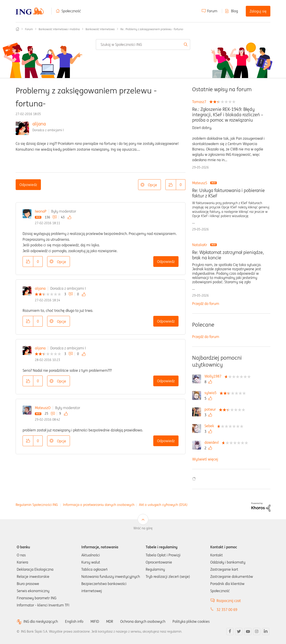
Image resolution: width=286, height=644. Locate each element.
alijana (39, 124)
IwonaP (41, 211)
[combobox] (143, 44)
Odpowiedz (28, 185)
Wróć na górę (143, 528)
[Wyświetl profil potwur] (211, 409)
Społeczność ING (17, 29)
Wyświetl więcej (205, 459)
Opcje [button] (152, 185)
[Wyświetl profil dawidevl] (213, 442)
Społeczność (71, 11)
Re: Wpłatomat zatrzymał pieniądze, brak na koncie (228, 255)
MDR (110, 621)
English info (74, 621)
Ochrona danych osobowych (143, 621)
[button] (171, 185)
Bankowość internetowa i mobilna (59, 29)
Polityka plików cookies (191, 621)
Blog (234, 11)
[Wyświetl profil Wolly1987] (214, 376)
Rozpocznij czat (229, 601)
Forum (212, 11)
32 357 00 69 (227, 610)
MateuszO (43, 408)
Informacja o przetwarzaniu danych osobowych (99, 505)
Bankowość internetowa (100, 29)
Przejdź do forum (206, 304)
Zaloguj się (258, 11)
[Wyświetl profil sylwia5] (212, 393)
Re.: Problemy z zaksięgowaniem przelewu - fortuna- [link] (152, 29)
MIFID (95, 621)
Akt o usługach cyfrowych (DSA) (163, 505)
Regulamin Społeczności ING (37, 505)
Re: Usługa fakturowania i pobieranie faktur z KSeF (228, 193)
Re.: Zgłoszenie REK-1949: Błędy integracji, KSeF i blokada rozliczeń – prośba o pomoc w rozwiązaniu (228, 115)
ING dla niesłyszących (41, 622)
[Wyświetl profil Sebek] (210, 426)
